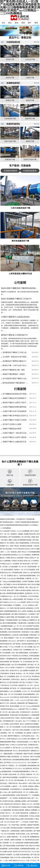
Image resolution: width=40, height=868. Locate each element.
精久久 (22, 724)
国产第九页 (17, 748)
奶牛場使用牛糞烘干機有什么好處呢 (16, 379)
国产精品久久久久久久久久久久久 (15, 763)
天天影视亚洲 (30, 668)
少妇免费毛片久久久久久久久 (28, 777)
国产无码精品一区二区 (32, 599)
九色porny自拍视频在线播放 (12, 582)
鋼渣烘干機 (30, 141)
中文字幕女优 (15, 697)
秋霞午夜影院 (25, 697)
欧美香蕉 (14, 555)
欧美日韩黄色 (15, 724)
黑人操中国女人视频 (28, 537)
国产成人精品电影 (6, 549)
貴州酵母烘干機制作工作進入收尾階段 (16, 352)
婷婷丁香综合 (15, 546)
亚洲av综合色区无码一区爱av (10, 718)
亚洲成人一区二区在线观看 (18, 766)
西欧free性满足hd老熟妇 (24, 590)
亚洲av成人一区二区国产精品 (10, 825)
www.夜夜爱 (22, 602)
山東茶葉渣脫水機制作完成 (20, 274)
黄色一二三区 (5, 552)
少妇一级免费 (5, 840)
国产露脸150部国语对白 (20, 614)
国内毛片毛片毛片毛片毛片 (22, 852)
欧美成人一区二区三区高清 (25, 674)
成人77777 (26, 721)
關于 (30, 23)
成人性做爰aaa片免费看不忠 (28, 620)
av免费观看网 (35, 715)
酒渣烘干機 (30, 100)
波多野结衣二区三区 (32, 593)
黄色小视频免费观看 (23, 543)
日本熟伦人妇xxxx (6, 564)
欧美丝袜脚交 (9, 570)
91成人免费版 (35, 632)
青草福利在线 (22, 584)
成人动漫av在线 (14, 712)
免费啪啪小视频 (18, 629)
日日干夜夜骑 (32, 763)
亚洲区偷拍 (25, 632)
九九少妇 (10, 579)
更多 (35, 42)
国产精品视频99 (21, 617)
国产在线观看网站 (15, 537)
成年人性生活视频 (34, 584)
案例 (17, 23)
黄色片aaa (27, 573)
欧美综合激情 (21, 834)
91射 (28, 861)
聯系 (36, 23)
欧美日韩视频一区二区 (18, 706)
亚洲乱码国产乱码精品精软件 (20, 715)
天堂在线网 (33, 653)
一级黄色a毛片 (5, 831)
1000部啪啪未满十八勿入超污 (12, 721)
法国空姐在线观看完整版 (28, 576)
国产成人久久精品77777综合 (29, 682)
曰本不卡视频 (35, 549)
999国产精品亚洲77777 (24, 795)
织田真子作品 (5, 706)
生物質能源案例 (30, 171)
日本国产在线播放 (28, 582)
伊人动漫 (4, 736)
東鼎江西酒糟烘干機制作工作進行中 (16, 299)
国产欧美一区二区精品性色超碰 (21, 688)
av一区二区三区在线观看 (12, 727)
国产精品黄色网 (33, 679)
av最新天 (15, 786)
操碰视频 (4, 733)
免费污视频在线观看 (25, 659)
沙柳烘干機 (30, 78)
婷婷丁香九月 (22, 552)
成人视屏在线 (28, 769)
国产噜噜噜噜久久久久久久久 (12, 769)
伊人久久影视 (10, 668)
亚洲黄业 (10, 576)
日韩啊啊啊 (27, 650)
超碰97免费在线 (12, 837)
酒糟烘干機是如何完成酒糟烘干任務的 (15, 398)
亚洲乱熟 (14, 552)
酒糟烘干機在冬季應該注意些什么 (15, 416)
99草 (30, 783)
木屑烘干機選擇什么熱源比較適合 (15, 317)
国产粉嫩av (8, 629)
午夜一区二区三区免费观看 (25, 638)
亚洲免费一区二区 (9, 843)
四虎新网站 (4, 632)
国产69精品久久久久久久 (8, 602)
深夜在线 (13, 703)
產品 (10, 23)
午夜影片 (15, 561)
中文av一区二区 (13, 596)
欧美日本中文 (15, 671)
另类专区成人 (16, 679)
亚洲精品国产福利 (25, 798)
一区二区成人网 (24, 837)
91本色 (12, 745)
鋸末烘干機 (10, 78)
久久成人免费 (5, 828)
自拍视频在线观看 (7, 626)
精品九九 (24, 679)
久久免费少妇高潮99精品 (21, 855)
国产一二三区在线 (22, 822)
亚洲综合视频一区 (28, 858)
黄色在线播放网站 (29, 694)
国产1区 (36, 662)
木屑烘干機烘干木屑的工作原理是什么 (15, 420)
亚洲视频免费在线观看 (28, 849)
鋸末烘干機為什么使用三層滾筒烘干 (15, 437)
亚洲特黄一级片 (24, 587)
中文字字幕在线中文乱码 (21, 549)
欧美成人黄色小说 (24, 561)
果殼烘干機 (10, 59)
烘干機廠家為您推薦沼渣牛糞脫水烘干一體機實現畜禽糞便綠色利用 (15, 394)
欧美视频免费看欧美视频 (21, 760)
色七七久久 (12, 641)
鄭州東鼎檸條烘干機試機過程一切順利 (16, 383)
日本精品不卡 (20, 668)
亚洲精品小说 (7, 599)
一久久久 (25, 605)
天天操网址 (35, 561)
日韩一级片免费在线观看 (20, 653)
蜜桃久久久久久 (27, 804)
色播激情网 (21, 703)
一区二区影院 (23, 786)
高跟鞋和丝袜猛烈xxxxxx (9, 709)
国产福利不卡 (22, 641)
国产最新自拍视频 (9, 846)
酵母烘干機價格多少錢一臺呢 (14, 370)
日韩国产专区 (18, 650)
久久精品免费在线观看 (8, 795)
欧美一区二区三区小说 (24, 676)
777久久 (11, 647)
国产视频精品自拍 (32, 703)
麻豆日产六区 (5, 703)
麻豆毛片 (3, 682)
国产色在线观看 (33, 801)
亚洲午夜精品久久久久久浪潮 (17, 739)
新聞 (23, 23)
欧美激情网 (6, 555)
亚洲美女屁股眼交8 (28, 644)
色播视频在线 (35, 837)
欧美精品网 (19, 843)
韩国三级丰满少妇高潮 (18, 608)
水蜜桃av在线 (34, 792)
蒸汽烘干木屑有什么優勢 (12, 424)
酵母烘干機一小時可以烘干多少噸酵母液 (16, 365)
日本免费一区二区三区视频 (23, 647)
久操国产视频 (10, 617)
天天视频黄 (17, 605)
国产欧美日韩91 (25, 564)
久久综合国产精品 (21, 745)
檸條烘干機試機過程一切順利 (14, 374)
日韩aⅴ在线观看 (25, 730)
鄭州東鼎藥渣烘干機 (20, 241)
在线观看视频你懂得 (11, 611)
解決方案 (7, 866)
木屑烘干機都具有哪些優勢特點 (15, 407)
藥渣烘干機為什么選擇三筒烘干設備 (15, 403)
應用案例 (20, 866)
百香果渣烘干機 (10, 119)
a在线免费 (20, 558)
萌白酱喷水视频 (28, 789)
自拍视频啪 (18, 691)
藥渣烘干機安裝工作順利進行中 (15, 335)
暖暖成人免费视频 (31, 810)
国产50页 (16, 730)
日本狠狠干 (32, 614)
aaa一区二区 (18, 626)
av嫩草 (12, 840)
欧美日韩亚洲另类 (15, 632)
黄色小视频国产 (9, 638)
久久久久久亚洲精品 (24, 555)
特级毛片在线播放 (33, 807)
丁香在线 (36, 546)
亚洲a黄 (13, 674)
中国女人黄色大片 (30, 558)
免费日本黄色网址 (27, 831)
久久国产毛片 (35, 730)
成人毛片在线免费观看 (19, 665)
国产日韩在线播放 (6, 605)
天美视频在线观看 (12, 620)
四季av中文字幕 (15, 858)
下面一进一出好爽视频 (15, 733)
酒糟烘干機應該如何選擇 (12, 429)
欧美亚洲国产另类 (23, 846)
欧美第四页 (36, 706)
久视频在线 (33, 813)
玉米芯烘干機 (30, 59)
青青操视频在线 (5, 635)
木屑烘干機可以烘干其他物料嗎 (15, 411)
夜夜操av (31, 786)
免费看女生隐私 (5, 665)
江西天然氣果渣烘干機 (20, 208)
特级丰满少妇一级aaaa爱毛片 (18, 783)
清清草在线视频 (14, 849)
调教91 (11, 540)
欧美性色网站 (29, 819)
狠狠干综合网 (28, 754)
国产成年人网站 (33, 700)
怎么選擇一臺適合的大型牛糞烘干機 (16, 357)
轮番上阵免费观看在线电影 (23, 540)
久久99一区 (26, 691)
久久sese (29, 706)
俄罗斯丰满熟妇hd (14, 736)
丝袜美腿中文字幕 (33, 623)
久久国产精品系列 (13, 682)
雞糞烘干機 (10, 100)
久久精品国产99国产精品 (9, 587)
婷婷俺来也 (30, 608)
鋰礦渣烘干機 (10, 160)
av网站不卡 (36, 733)
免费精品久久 (35, 751)
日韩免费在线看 (17, 573)
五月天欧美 (14, 685)
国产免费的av (32, 739)
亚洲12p (13, 558)
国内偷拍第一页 (17, 757)
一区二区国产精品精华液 (20, 813)
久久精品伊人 (7, 730)
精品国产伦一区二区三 (26, 685)
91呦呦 (8, 558)
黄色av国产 (11, 590)
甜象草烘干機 (30, 119)
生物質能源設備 (13, 42)
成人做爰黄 (28, 733)
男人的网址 (11, 543)
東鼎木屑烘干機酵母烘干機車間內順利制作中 (20, 288)
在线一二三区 (15, 700)
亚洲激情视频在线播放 (32, 629)
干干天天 (33, 861)
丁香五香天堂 (5, 685)
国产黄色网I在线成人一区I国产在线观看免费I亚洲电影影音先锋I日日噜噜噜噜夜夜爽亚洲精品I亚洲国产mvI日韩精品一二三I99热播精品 (20, 525)
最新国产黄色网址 (33, 825)
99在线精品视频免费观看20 (21, 771)
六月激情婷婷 (18, 754)
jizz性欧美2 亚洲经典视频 (20, 635)
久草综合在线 (35, 543)
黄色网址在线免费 (26, 546)
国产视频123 (8, 584)
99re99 (15, 584)
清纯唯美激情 (15, 831)
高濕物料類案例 (10, 171)
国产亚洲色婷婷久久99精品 (18, 807)
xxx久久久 (23, 700)
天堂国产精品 (34, 822)
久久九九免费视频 (23, 531)
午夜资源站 (23, 596)
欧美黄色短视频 (23, 742)
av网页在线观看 (18, 599)
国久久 (16, 576)
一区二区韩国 (13, 798)
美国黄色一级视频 (17, 534)
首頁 (3, 23)
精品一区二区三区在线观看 (13, 694)
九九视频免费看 (6, 810)
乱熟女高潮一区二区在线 (17, 774)
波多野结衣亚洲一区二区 (20, 792)
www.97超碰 (33, 742)
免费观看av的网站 (21, 801)
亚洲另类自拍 (7, 760)
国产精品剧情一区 (16, 662)
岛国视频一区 (20, 840)
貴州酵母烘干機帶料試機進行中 (15, 361)
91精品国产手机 (24, 709)
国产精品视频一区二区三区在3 (25, 780)
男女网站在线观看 (18, 810)
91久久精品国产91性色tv (8, 531)
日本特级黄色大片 (16, 789)
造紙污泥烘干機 (10, 141)
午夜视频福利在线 (12, 659)
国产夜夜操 (17, 644)
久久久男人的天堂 (28, 748)
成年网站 (24, 825)
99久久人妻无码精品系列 (21, 751)
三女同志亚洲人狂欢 (28, 736)
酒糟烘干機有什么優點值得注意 (15, 442)
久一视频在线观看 (7, 754)
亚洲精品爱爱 (24, 816)
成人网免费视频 (19, 579)
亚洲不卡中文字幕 (33, 602)
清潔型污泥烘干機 (30, 160)
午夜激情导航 (22, 623)
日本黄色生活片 (25, 712)
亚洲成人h (32, 605)
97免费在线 (4, 596)
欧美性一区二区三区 (7, 780)
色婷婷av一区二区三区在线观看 (25, 570)
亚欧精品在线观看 (17, 828)
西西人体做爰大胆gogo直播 (15, 819)
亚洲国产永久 (5, 546)
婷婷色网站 (7, 679)
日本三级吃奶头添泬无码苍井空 (11, 804)
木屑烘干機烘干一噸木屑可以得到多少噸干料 (15, 433)
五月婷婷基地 (28, 662)
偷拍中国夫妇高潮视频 (10, 777)
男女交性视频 (32, 641)
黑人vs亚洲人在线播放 (26, 611)
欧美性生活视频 (26, 718)
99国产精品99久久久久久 (17, 861)
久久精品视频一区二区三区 (18, 567)
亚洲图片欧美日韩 (30, 534)
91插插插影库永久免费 (31, 828)
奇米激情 (16, 564)
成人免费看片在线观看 (28, 671)
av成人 (28, 834)
